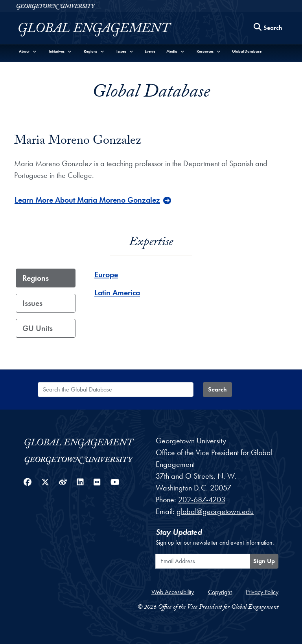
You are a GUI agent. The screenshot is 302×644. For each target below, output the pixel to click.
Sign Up (264, 561)
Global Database (247, 51)
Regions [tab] (36, 278)
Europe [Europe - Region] (106, 274)
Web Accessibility (173, 592)
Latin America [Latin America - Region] (117, 293)
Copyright (220, 592)
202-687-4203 (202, 499)
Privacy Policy (262, 592)
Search (217, 389)
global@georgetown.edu (215, 511)
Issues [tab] (32, 303)
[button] (28, 51)
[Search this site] (268, 28)
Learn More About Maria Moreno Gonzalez (87, 200)
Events (150, 51)
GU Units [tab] (38, 328)
